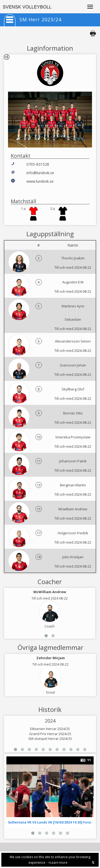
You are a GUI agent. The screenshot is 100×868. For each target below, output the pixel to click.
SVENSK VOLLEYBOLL (27, 7)
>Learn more (58, 863)
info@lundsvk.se (40, 173)
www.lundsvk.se (40, 181)
